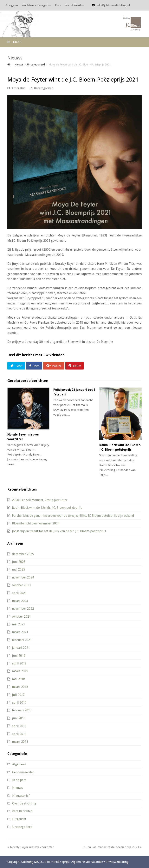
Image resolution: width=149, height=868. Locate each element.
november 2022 (23, 609)
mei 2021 (19, 624)
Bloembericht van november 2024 (36, 523)
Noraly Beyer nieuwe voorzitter (31, 847)
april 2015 (19, 726)
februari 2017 (22, 710)
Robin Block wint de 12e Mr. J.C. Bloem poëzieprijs (47, 508)
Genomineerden (23, 772)
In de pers (19, 780)
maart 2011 (20, 742)
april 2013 (19, 734)
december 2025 (23, 554)
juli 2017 (18, 695)
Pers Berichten (22, 811)
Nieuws (17, 788)
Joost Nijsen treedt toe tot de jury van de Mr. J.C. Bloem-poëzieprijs (59, 531)
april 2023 (19, 593)
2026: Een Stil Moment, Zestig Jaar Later (40, 500)
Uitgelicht (19, 819)
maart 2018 (20, 687)
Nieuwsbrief (21, 796)
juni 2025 (19, 562)
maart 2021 (20, 632)
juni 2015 (19, 718)
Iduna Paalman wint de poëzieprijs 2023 (112, 847)
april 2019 (19, 663)
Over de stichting (24, 803)
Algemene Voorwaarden (87, 862)
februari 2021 (22, 640)
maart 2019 (20, 671)
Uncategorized (44, 88)
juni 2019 (19, 656)
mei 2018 (19, 679)
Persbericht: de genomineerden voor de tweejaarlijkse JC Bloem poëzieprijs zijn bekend (73, 516)
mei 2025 (19, 569)
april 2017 (19, 703)
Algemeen (19, 764)
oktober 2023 (21, 585)
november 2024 (23, 577)
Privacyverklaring (117, 862)
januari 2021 (21, 648)
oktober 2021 (21, 617)
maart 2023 (20, 601)
